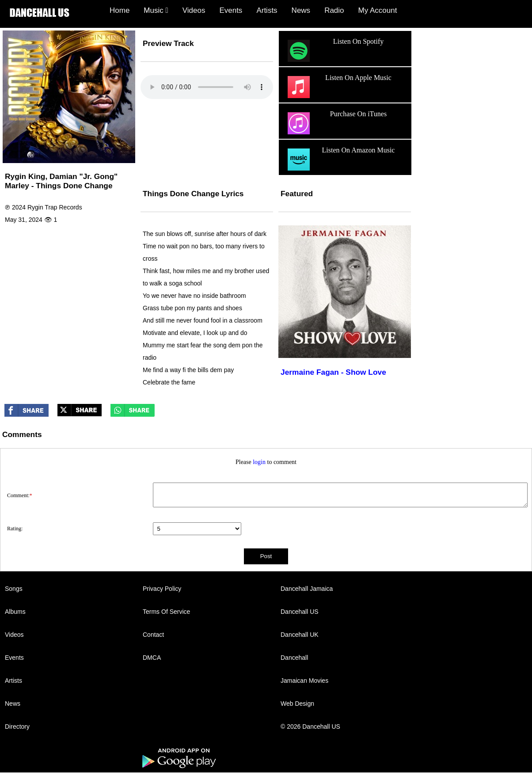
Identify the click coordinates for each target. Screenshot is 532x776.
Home (120, 10)
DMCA (152, 658)
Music (156, 10)
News (301, 10)
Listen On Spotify (334, 51)
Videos (194, 10)
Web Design (297, 704)
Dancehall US (300, 612)
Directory (17, 727)
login (259, 462)
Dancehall (294, 658)
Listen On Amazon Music (340, 160)
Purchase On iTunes (336, 123)
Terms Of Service (166, 612)
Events (231, 10)
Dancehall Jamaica (307, 589)
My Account (378, 10)
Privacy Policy (162, 589)
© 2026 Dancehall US (310, 727)
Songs (14, 589)
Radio (334, 10)
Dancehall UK (300, 635)
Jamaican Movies (304, 681)
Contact (153, 635)
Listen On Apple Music (338, 87)
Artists (267, 10)
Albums (15, 612)
